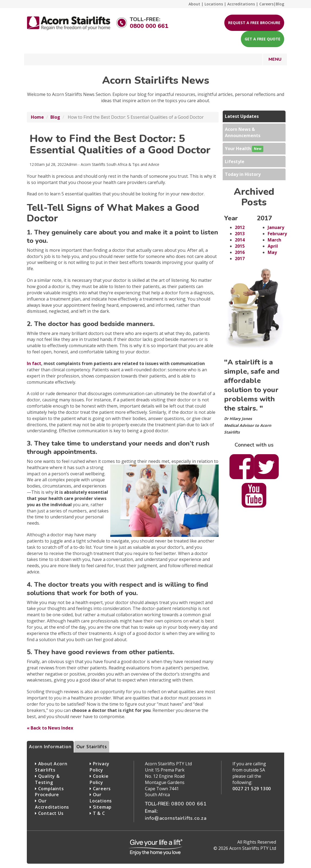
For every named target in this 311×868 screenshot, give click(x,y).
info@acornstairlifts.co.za (176, 818)
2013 (240, 234)
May (272, 252)
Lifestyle (235, 162)
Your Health (244, 149)
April (273, 246)
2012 (240, 227)
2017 (240, 259)
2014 (240, 240)
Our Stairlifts (92, 747)
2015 (240, 246)
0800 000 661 (149, 26)
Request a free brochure (254, 23)
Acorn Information (50, 747)
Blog (55, 117)
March (274, 240)
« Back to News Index (50, 728)
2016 (240, 252)
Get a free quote (263, 39)
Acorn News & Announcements (243, 132)
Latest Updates (242, 116)
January (276, 227)
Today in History (243, 174)
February (277, 234)
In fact (34, 363)
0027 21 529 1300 (252, 789)
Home (37, 117)
